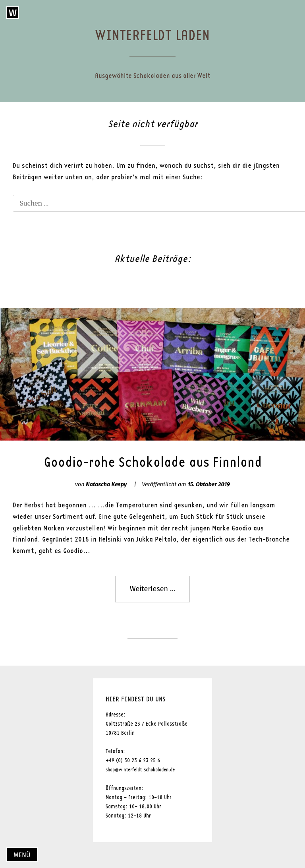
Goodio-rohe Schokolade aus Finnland (153, 462)
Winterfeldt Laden (152, 36)
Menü (22, 855)
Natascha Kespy (106, 484)
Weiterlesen (160, 593)
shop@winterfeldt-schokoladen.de (140, 770)
